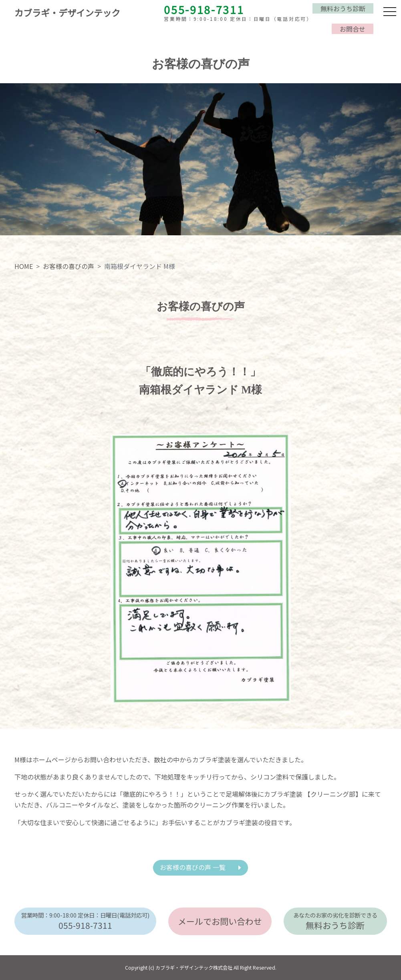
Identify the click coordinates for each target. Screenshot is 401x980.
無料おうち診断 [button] (343, 8)
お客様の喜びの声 (69, 266)
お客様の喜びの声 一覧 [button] (193, 867)
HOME (24, 266)
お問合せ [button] (353, 29)
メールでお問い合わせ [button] (220, 921)
